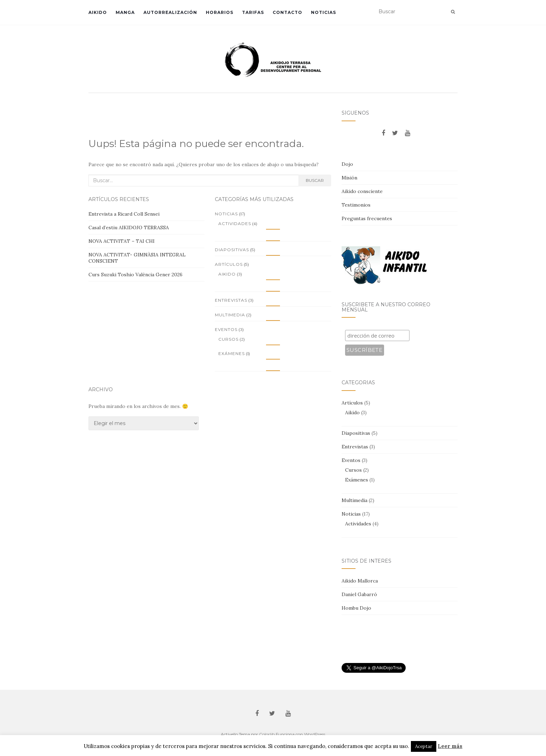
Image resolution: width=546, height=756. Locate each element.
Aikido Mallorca (360, 581)
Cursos (228, 339)
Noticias (323, 12)
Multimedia (230, 315)
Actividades (235, 223)
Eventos (226, 329)
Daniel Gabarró (359, 594)
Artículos (229, 264)
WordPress (315, 734)
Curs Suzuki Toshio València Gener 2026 (135, 275)
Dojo (347, 164)
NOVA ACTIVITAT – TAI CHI (122, 241)
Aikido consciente (362, 191)
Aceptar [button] (424, 746)
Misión (349, 178)
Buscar (315, 180)
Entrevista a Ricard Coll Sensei (124, 214)
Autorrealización (170, 12)
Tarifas (253, 12)
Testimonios (356, 205)
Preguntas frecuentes (367, 218)
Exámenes (232, 353)
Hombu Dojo (356, 608)
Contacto (287, 12)
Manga (125, 12)
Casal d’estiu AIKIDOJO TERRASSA (129, 227)
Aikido (98, 12)
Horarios (220, 12)
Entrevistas (231, 300)
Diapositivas (232, 250)
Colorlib (267, 734)
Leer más (450, 746)
